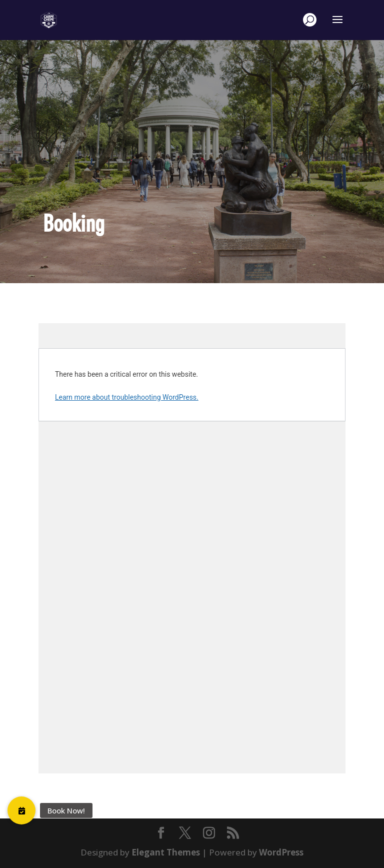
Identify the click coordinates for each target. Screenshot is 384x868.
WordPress (281, 852)
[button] (21, 810)
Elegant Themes (166, 852)
